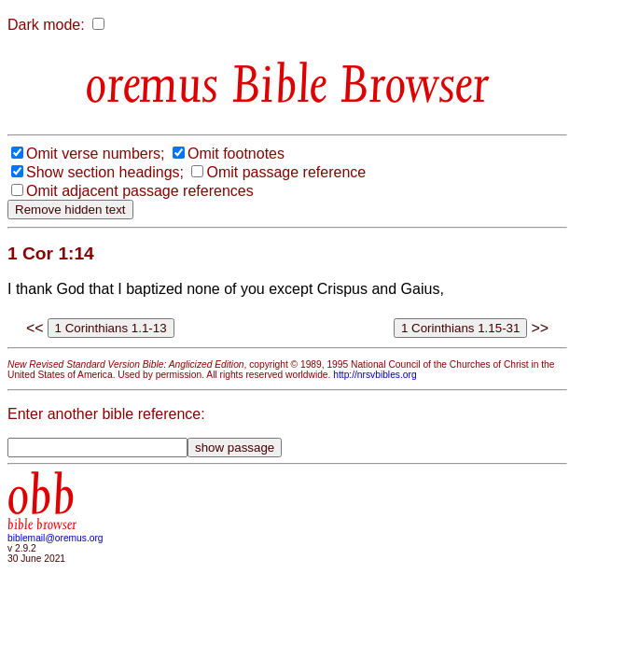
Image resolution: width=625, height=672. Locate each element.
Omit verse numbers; (95, 154)
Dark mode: (46, 25)
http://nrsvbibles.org (375, 375)
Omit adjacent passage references (140, 191)
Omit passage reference (286, 172)
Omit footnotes (236, 154)
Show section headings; (105, 172)
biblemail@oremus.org (56, 538)
